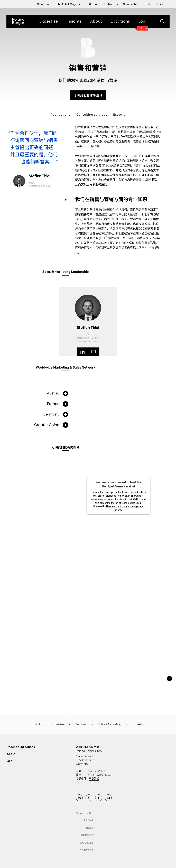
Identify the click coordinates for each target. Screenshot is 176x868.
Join (10, 761)
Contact (87, 850)
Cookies (87, 843)
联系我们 (94, 779)
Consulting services (92, 115)
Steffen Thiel (39, 176)
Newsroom (85, 813)
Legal (89, 820)
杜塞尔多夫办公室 (37, 186)
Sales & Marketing (109, 724)
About (11, 754)
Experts (119, 115)
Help (90, 828)
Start (37, 724)
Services (81, 724)
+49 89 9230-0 (97, 771)
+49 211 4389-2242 (88, 342)
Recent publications (21, 747)
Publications (61, 115)
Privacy (88, 835)
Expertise (58, 724)
